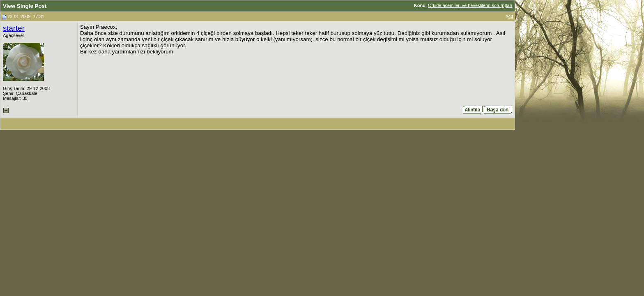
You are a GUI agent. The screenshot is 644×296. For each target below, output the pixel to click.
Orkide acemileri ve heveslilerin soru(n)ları (470, 5)
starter (14, 28)
